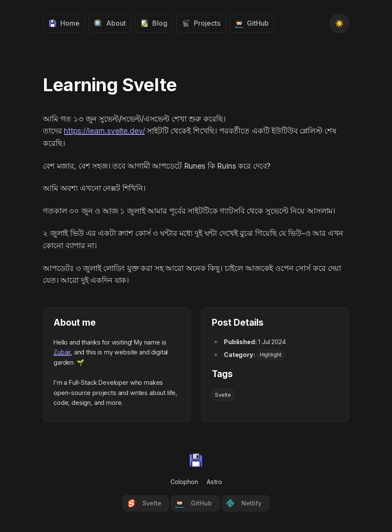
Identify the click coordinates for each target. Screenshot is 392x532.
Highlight (271, 355)
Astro (214, 482)
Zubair (62, 352)
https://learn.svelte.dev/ (104, 131)
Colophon (184, 482)
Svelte (223, 395)
